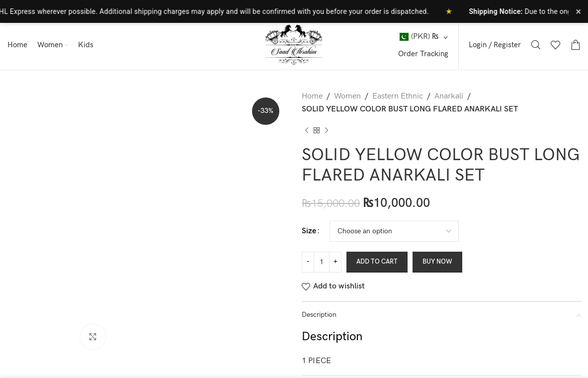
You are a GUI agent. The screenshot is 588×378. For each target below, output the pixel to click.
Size (309, 231)
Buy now (437, 262)
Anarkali (449, 96)
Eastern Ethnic (398, 96)
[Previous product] (307, 130)
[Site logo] (294, 45)
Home (312, 96)
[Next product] (327, 130)
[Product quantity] (322, 262)
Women (347, 96)
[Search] (536, 45)
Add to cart (377, 262)
